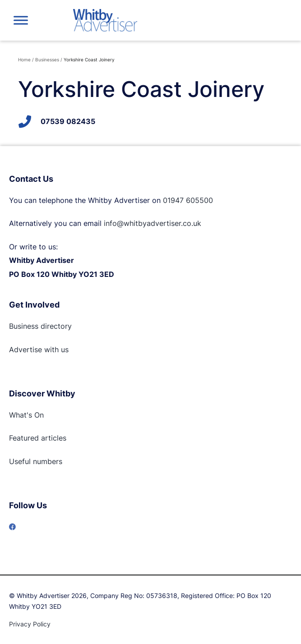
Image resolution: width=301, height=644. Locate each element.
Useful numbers (36, 461)
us (64, 350)
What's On (26, 415)
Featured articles (38, 438)
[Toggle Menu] (21, 20)
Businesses (47, 60)
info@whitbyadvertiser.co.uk (153, 223)
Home (24, 60)
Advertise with (34, 350)
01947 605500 (188, 200)
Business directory (40, 326)
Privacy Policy (30, 624)
